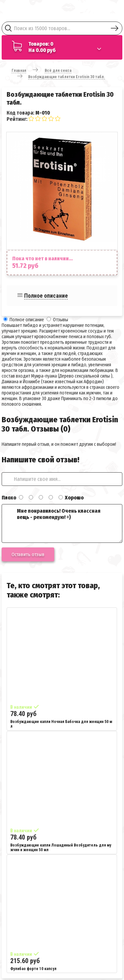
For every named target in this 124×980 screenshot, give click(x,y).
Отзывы (61, 320)
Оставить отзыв (28, 554)
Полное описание (46, 296)
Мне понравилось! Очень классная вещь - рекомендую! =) (62, 523)
